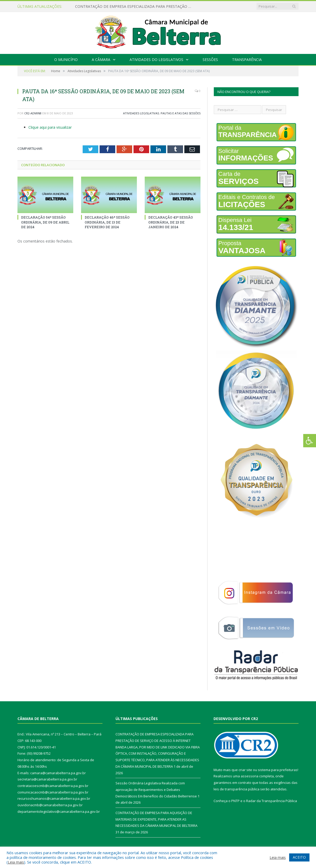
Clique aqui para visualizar (50, 127)
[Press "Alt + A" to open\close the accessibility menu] (310, 441)
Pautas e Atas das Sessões (181, 113)
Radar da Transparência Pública (272, 801)
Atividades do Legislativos (156, 60)
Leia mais (16, 862)
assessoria (250, 776)
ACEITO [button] (299, 857)
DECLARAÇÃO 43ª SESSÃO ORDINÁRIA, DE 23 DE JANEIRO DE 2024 (171, 222)
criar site (245, 770)
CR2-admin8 (33, 113)
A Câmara (101, 60)
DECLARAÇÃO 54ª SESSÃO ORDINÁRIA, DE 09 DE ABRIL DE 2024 (45, 222)
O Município (66, 60)
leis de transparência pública (236, 789)
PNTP (235, 801)
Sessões (210, 60)
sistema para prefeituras (278, 770)
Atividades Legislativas (141, 113)
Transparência (247, 60)
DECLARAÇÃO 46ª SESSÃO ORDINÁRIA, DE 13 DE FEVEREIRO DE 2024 (107, 222)
